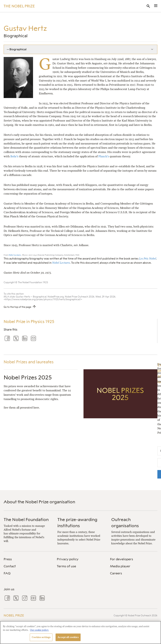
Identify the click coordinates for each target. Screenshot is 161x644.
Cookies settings (41, 637)
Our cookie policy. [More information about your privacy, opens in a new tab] (39, 630)
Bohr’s (14, 156)
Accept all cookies (68, 637)
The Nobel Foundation (26, 519)
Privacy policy (68, 559)
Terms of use (66, 566)
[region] (80, 633)
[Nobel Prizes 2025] (121, 416)
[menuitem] (27, 559)
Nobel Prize (14, 615)
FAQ (7, 573)
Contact (10, 566)
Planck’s (104, 156)
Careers (116, 573)
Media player (120, 566)
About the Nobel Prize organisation (39, 502)
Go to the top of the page (17, 307)
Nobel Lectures (15, 255)
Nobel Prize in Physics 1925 (29, 322)
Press (8, 559)
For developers (122, 559)
